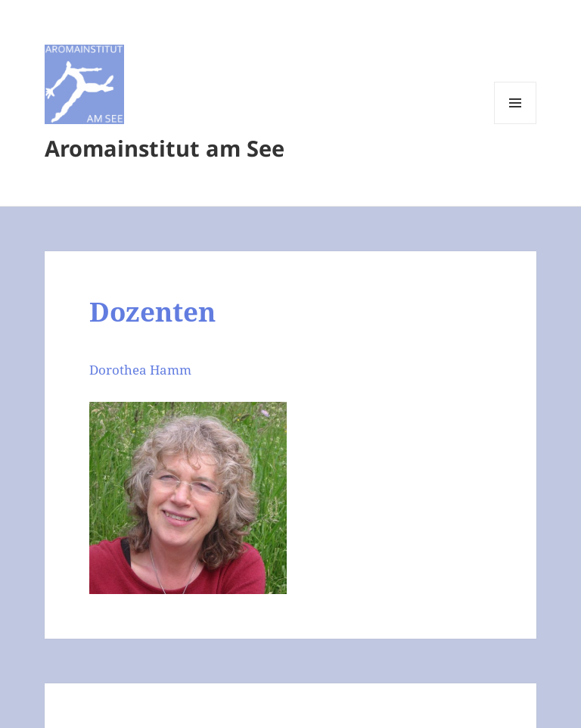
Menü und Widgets (516, 124)
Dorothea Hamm (140, 370)
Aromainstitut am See (165, 148)
